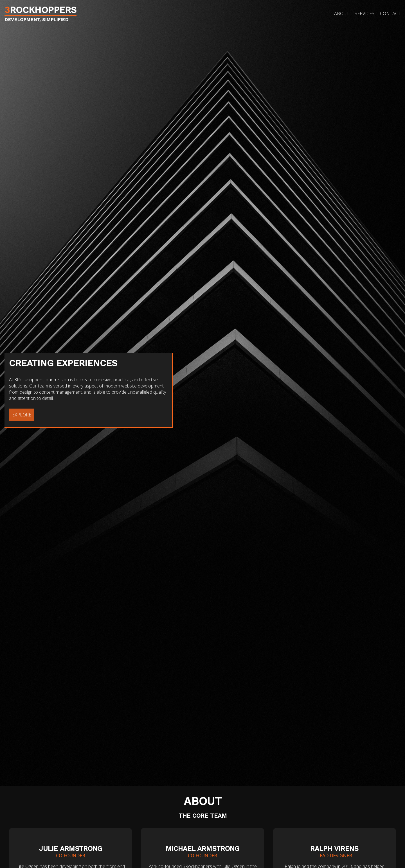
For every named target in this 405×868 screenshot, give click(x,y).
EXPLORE (22, 415)
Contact (390, 13)
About (342, 13)
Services (364, 13)
